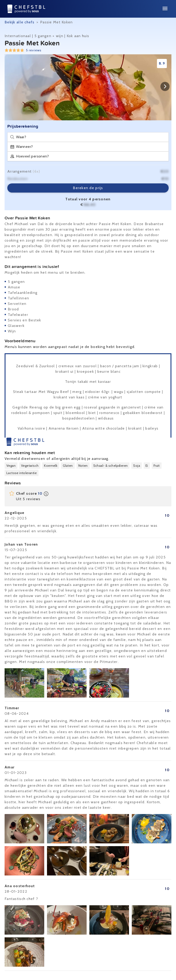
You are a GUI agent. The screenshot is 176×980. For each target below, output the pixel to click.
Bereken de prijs (88, 188)
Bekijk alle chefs (20, 22)
